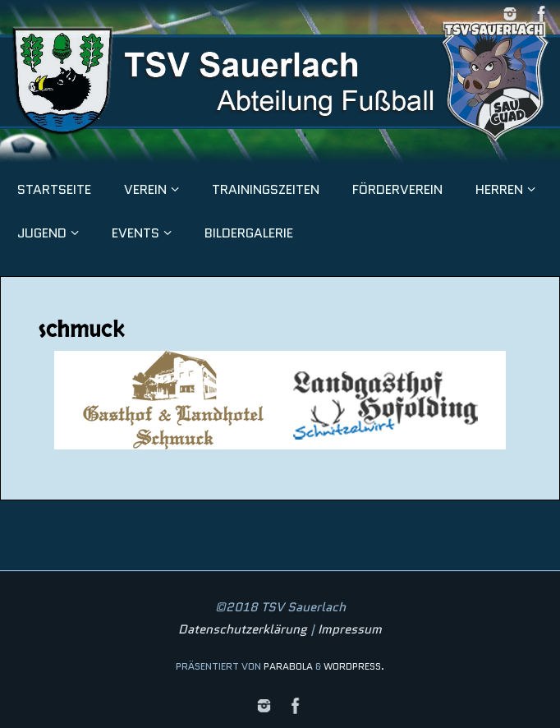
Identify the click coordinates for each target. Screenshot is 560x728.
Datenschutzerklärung (243, 629)
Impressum (350, 629)
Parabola (288, 666)
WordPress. (354, 666)
